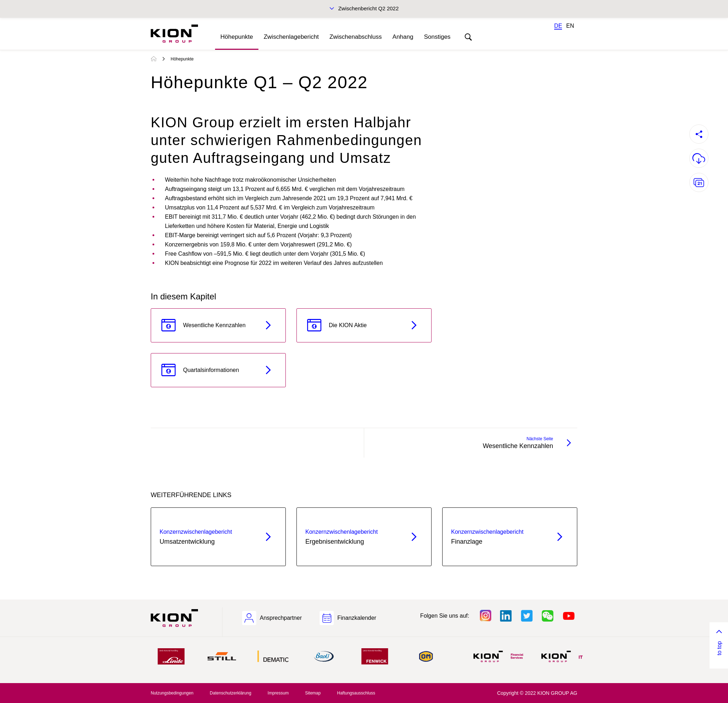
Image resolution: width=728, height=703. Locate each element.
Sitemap (313, 693)
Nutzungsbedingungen (172, 693)
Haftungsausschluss (356, 693)
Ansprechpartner (281, 618)
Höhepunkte (237, 37)
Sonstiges (437, 37)
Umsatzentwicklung (206, 536)
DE (558, 26)
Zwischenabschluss (356, 37)
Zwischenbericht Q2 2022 (368, 8)
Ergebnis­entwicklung (351, 536)
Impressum (278, 693)
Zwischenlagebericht (291, 37)
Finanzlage (497, 536)
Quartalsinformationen (211, 370)
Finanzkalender (357, 618)
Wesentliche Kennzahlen (214, 325)
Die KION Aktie (348, 325)
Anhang (403, 37)
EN (570, 26)
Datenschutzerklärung (231, 693)
